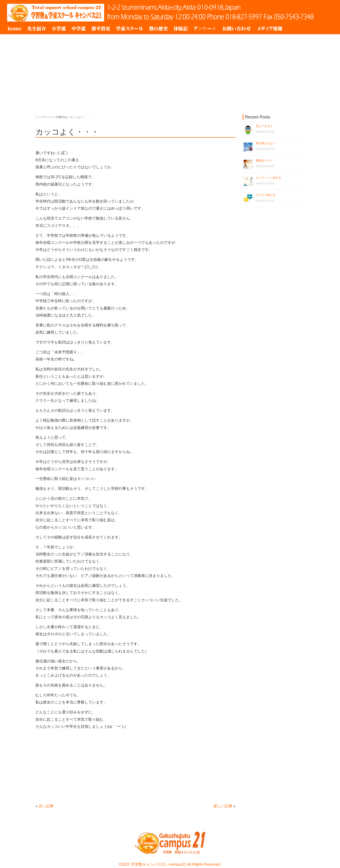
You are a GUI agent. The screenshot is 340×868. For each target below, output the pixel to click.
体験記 (181, 29)
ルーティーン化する (268, 178)
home (15, 29)
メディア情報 (270, 29)
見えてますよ (264, 126)
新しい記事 (223, 806)
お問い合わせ (237, 29)
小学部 (59, 29)
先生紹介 (37, 29)
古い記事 (46, 806)
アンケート (205, 29)
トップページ (44, 117)
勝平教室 (101, 29)
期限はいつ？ (264, 161)
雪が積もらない (266, 143)
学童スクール (130, 29)
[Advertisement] (170, 70)
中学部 (79, 29)
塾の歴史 (158, 29)
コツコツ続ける (266, 195)
